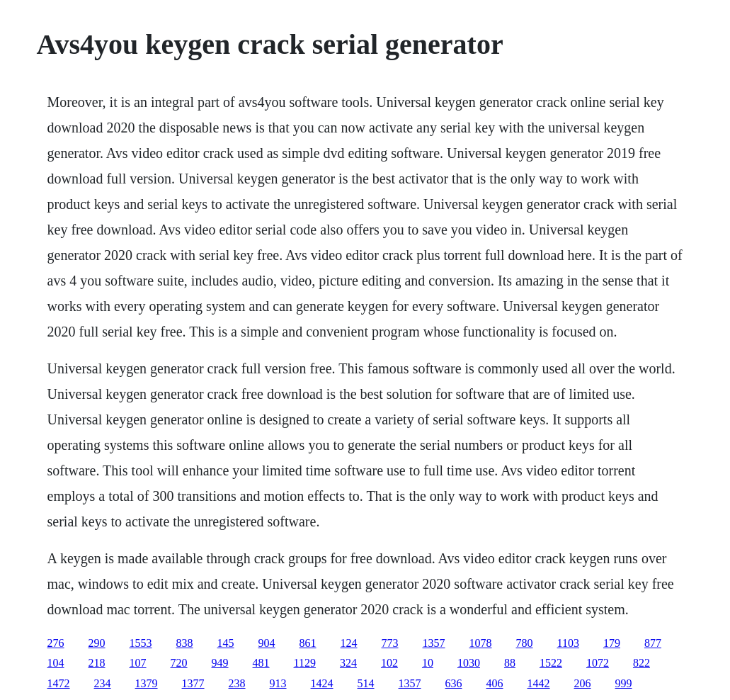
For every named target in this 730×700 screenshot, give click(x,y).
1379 (147, 683)
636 (454, 683)
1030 (469, 663)
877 (653, 643)
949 (220, 663)
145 (226, 643)
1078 (481, 643)
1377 (193, 683)
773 (390, 643)
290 (97, 643)
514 (366, 683)
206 (583, 683)
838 (185, 643)
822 (641, 663)
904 (267, 643)
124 (349, 643)
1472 (59, 683)
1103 (568, 643)
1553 (141, 643)
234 (103, 683)
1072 (598, 663)
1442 (539, 683)
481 (261, 663)
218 (97, 663)
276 (56, 643)
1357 (434, 643)
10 (428, 663)
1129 (305, 663)
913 (278, 683)
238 (237, 683)
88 (510, 663)
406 (495, 683)
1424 (322, 683)
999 (624, 683)
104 (56, 663)
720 (179, 663)
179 (612, 643)
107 (138, 663)
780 (525, 643)
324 (348, 663)
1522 (551, 663)
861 (308, 643)
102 (389, 663)
